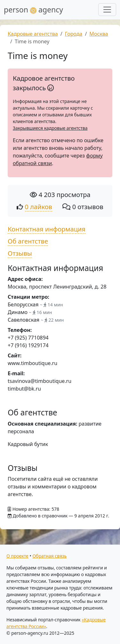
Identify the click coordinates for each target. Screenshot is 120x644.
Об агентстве (28, 241)
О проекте (17, 556)
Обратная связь (49, 556)
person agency (33, 10)
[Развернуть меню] (107, 10)
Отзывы (20, 253)
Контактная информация (47, 229)
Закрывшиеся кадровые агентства (50, 128)
